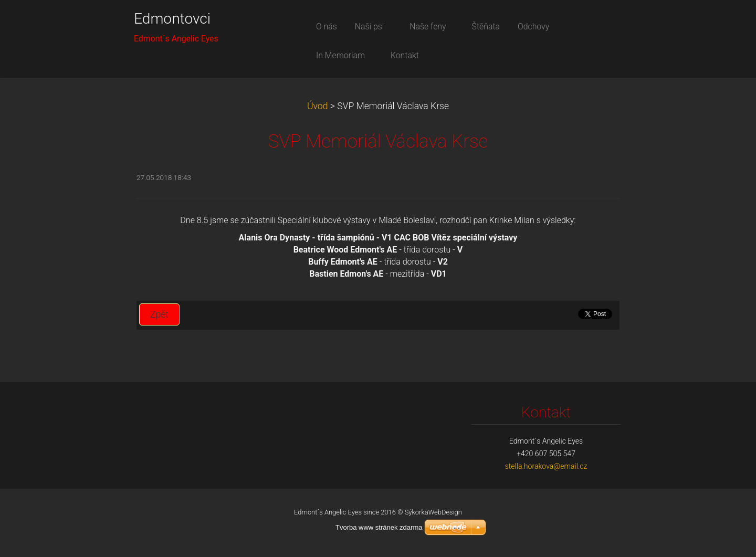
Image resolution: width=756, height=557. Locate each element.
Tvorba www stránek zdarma (379, 527)
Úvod (318, 106)
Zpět (159, 314)
